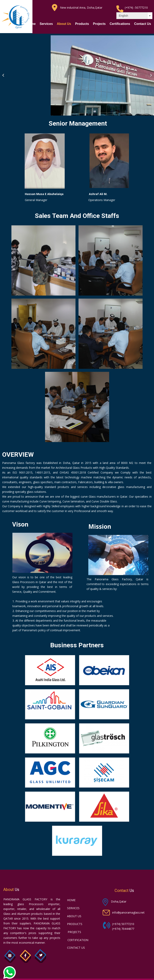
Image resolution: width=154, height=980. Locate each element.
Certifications (120, 24)
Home (31, 24)
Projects (99, 24)
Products (82, 24)
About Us (64, 24)
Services (46, 24)
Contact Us (143, 24)
